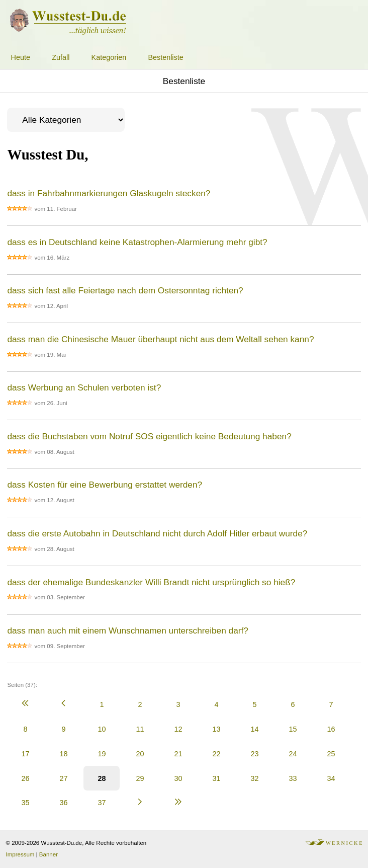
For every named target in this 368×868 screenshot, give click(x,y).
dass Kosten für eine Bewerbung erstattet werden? (105, 485)
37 (102, 803)
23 (254, 754)
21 (178, 754)
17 (25, 754)
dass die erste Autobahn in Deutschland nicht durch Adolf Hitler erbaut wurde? (157, 533)
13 (216, 729)
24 (293, 754)
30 (178, 778)
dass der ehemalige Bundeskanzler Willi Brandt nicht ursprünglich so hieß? (151, 582)
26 (25, 778)
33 (293, 778)
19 (102, 754)
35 (25, 803)
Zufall (61, 57)
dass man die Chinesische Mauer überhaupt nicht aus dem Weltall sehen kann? (160, 339)
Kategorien (109, 57)
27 (63, 778)
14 (254, 729)
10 (102, 729)
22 (216, 754)
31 (216, 778)
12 (178, 729)
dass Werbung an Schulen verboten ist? (84, 387)
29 (140, 778)
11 (140, 729)
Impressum (20, 854)
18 (63, 754)
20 (140, 754)
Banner (49, 854)
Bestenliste (165, 57)
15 (293, 729)
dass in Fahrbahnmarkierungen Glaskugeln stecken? (109, 193)
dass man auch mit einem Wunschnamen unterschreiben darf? (128, 630)
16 (331, 729)
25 (331, 754)
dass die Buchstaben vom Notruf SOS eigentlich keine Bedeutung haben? (149, 436)
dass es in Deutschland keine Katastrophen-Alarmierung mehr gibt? (137, 242)
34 (331, 778)
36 (63, 803)
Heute (21, 57)
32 (254, 778)
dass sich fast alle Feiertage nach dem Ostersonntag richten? (125, 290)
